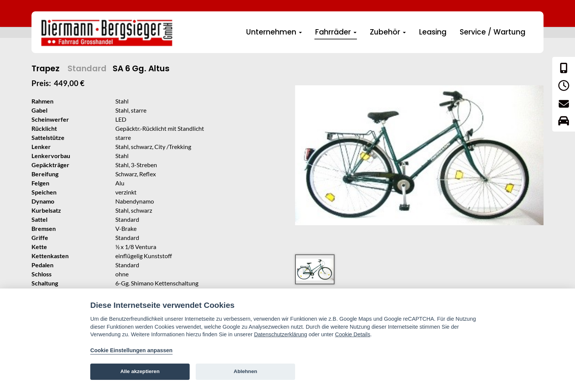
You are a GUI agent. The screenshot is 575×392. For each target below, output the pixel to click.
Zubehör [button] (388, 32)
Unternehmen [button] (274, 32)
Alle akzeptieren (140, 371)
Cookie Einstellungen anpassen (131, 350)
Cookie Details (353, 334)
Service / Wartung (493, 32)
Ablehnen (245, 371)
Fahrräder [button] (336, 32)
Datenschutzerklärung (281, 334)
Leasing (433, 32)
